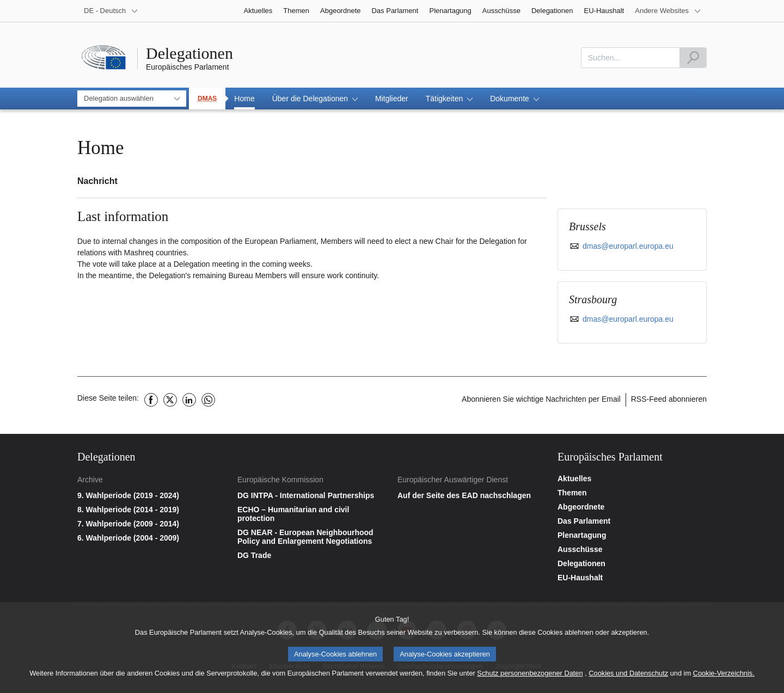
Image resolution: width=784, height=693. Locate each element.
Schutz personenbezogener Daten (530, 677)
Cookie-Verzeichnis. (724, 677)
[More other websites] (668, 11)
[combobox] (630, 58)
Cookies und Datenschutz (628, 677)
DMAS (207, 99)
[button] (315, 99)
